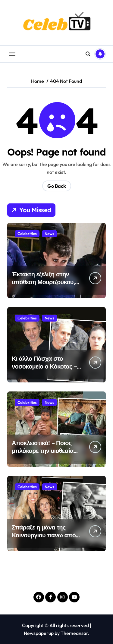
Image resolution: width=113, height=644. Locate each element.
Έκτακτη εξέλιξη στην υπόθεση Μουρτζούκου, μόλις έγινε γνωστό (43, 282)
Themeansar (74, 633)
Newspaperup (39, 633)
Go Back (57, 186)
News (49, 234)
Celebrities (27, 234)
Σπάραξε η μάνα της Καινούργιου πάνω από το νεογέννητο (44, 535)
